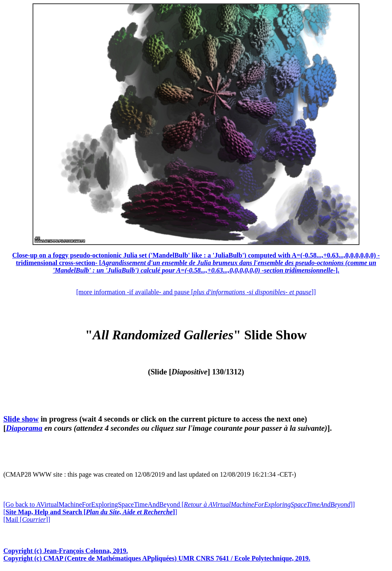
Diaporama (24, 428)
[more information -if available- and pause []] (196, 292)
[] (90, 512)
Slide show (21, 419)
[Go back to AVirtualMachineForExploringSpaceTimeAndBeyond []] (179, 504)
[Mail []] (27, 519)
